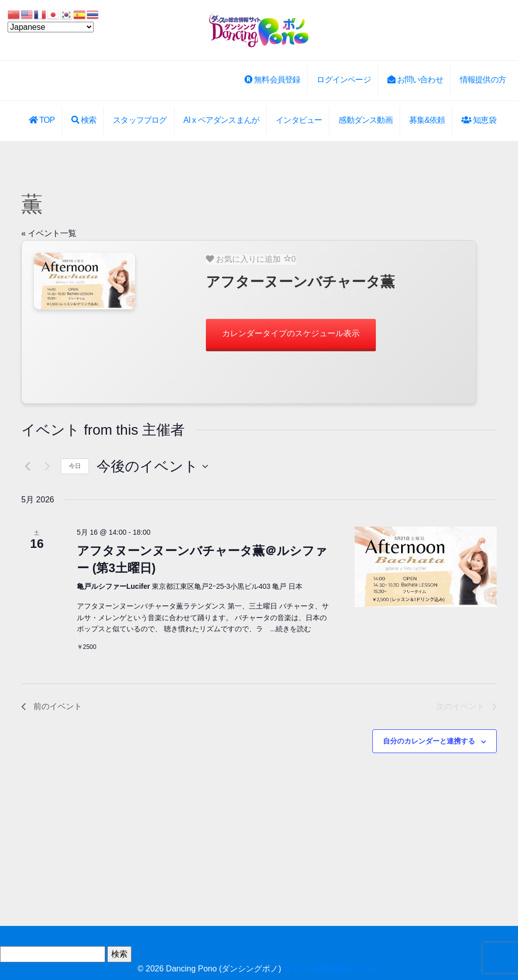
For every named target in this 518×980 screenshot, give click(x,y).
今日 (75, 466)
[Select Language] (51, 27)
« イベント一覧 (49, 233)
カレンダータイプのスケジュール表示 (291, 333)
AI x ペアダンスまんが (222, 120)
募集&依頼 (427, 120)
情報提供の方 (483, 80)
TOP (42, 120)
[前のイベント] (27, 466)
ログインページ (343, 80)
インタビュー (299, 120)
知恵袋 (479, 120)
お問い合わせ (415, 80)
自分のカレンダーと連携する (429, 741)
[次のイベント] (47, 466)
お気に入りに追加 (251, 259)
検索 (84, 120)
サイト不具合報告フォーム (332, 969)
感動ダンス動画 (365, 120)
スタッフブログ (140, 120)
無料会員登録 (272, 80)
